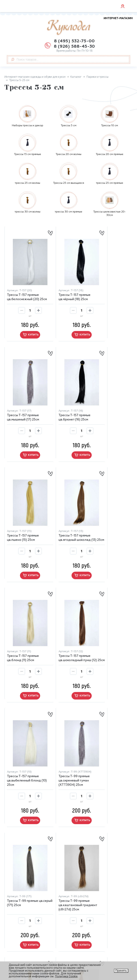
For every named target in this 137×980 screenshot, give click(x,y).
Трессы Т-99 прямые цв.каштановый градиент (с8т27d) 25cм (110, 638)
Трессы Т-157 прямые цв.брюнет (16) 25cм (23, 404)
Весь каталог (81, 919)
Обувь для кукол (83, 909)
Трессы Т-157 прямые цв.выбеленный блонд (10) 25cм (110, 522)
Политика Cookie (66, 976)
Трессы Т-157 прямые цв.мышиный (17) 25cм (109, 288)
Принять (121, 971)
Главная (77, 890)
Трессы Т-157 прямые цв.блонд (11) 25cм (23, 520)
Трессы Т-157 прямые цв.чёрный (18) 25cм (66, 288)
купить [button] (26, 330)
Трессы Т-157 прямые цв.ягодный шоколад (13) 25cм (109, 406)
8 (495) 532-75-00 (74, 41)
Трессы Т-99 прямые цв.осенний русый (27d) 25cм (67, 754)
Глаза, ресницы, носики (88, 914)
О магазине (15, 935)
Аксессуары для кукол (87, 895)
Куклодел (90, 26)
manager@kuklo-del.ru (28, 901)
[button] (69, 816)
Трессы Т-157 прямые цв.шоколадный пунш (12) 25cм (66, 522)
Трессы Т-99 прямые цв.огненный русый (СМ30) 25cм (108, 754)
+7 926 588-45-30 (25, 907)
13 (83, 841)
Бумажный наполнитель (89, 900)
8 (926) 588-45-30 (74, 46)
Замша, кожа (80, 905)
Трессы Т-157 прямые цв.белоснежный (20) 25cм (23, 291)
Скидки (12, 954)
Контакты (14, 959)
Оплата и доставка (21, 945)
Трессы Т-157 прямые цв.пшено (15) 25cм (66, 404)
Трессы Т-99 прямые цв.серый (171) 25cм (65, 636)
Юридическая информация (87, 953)
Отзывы (13, 949)
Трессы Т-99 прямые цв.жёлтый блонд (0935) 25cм (25, 754)
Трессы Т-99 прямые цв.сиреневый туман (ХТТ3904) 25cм (23, 638)
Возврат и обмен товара (25, 940)
